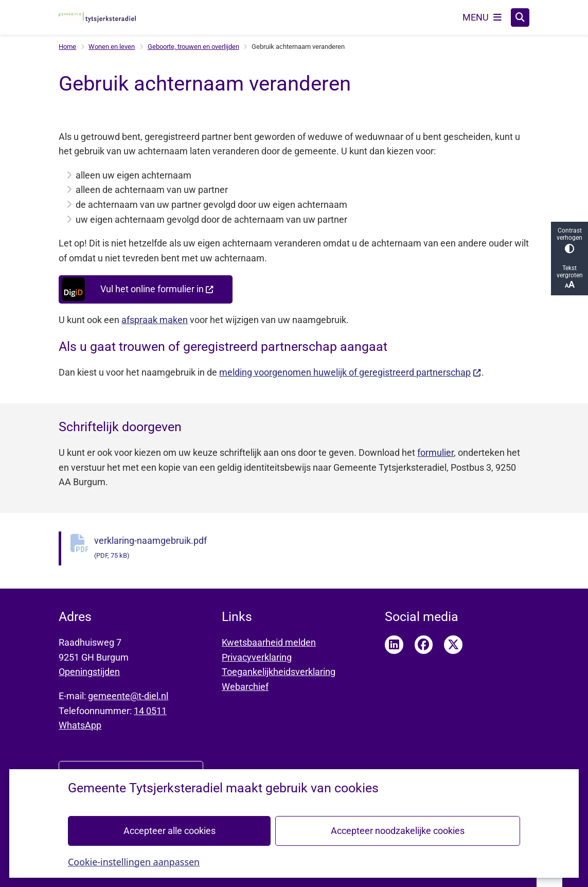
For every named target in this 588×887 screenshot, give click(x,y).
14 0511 (150, 711)
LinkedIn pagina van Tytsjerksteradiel (394, 645)
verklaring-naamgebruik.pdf (311, 549)
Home (67, 47)
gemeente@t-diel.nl (128, 696)
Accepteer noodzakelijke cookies (398, 830)
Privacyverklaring (257, 657)
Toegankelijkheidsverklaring (279, 672)
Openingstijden (89, 672)
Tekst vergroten (569, 277)
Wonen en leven (112, 47)
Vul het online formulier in (137, 289)
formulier (435, 453)
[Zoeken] (520, 17)
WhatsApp (80, 725)
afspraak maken (155, 320)
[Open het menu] (482, 17)
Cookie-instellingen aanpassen (134, 861)
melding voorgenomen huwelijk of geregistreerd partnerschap (350, 372)
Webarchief (245, 687)
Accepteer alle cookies (170, 830)
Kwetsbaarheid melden (269, 642)
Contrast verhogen (569, 240)
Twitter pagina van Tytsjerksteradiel (453, 645)
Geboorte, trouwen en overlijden (193, 47)
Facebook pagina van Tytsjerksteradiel (424, 645)
